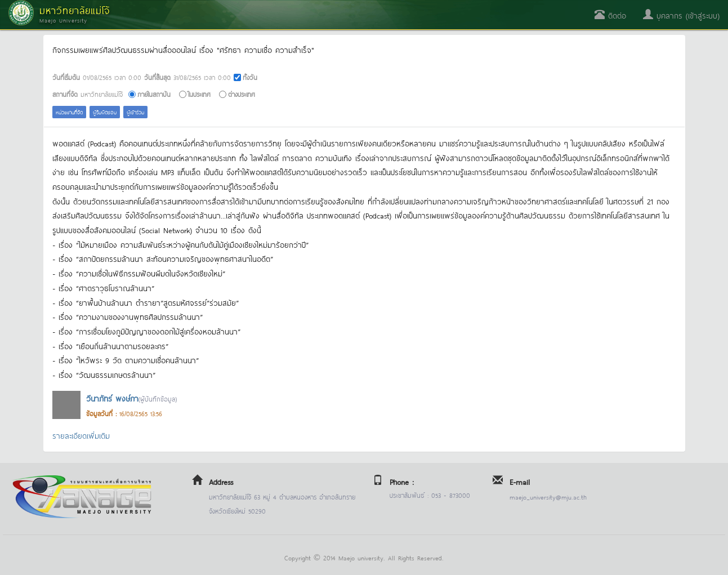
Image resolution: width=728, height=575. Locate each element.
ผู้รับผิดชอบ (105, 112)
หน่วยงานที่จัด (69, 112)
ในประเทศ (199, 94)
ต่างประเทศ (242, 94)
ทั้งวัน (250, 77)
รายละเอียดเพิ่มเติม (81, 435)
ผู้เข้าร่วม (135, 112)
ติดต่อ (610, 15)
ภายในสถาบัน (154, 94)
